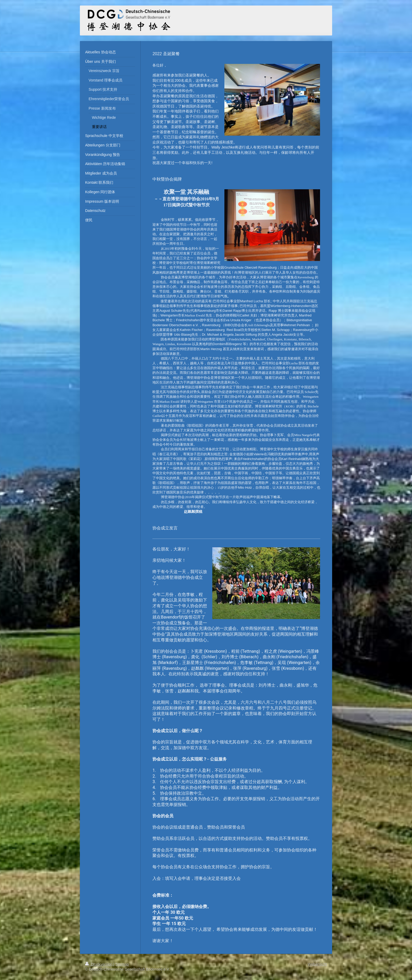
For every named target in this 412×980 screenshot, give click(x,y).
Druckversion (99, 964)
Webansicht (317, 964)
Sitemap (122, 964)
